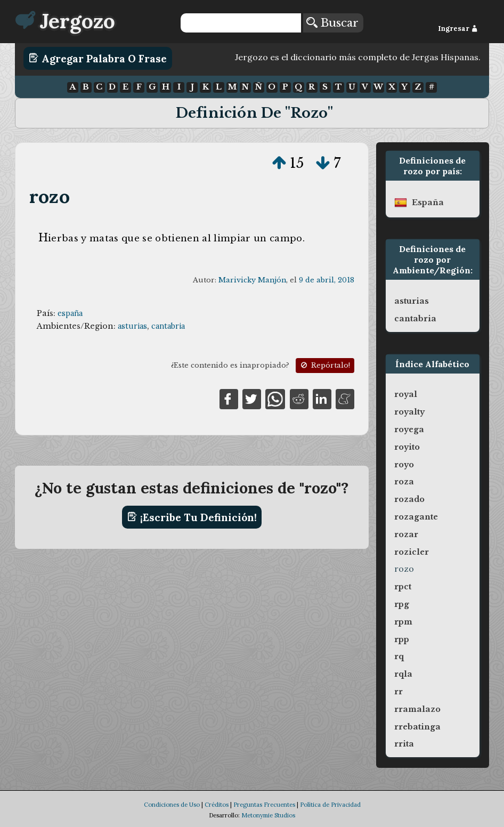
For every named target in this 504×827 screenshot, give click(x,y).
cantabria (168, 326)
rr (399, 692)
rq (399, 656)
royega (409, 429)
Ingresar (458, 29)
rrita (404, 744)
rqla (403, 674)
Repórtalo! (324, 365)
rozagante (416, 517)
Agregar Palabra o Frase (98, 58)
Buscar (332, 23)
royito (407, 447)
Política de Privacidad (330, 805)
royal (406, 394)
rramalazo (417, 709)
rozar (406, 534)
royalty (409, 412)
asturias (132, 326)
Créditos (217, 805)
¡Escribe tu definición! (192, 517)
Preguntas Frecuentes (264, 805)
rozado (409, 499)
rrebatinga (417, 727)
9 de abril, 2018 (327, 280)
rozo (50, 196)
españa (70, 313)
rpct (403, 587)
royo (404, 465)
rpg (402, 604)
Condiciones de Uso (172, 805)
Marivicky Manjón (252, 280)
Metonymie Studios (268, 815)
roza (404, 482)
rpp (402, 639)
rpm (403, 622)
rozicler (412, 552)
